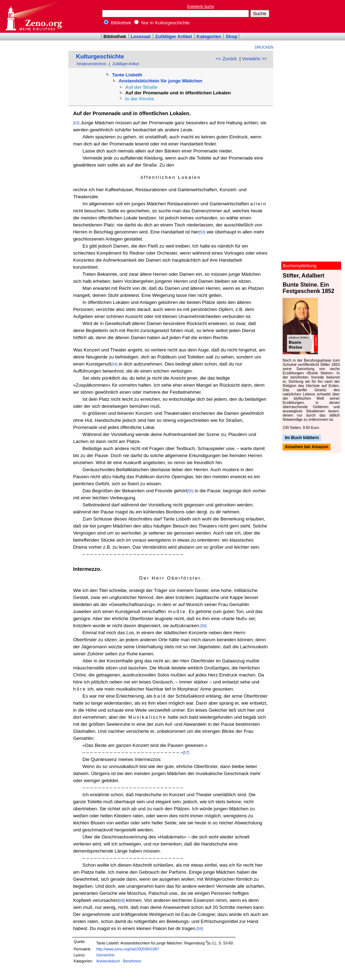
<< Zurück (226, 59)
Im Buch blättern (302, 438)
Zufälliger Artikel (174, 36)
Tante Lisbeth (127, 75)
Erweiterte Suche (201, 7)
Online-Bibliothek (33, 16)
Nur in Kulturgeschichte (162, 23)
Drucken (264, 47)
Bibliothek (118, 23)
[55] (190, 491)
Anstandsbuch (108, 961)
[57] (186, 753)
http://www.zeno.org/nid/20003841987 (128, 949)
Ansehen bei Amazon (306, 447)
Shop (231, 36)
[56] (203, 626)
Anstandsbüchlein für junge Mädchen (161, 81)
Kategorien (209, 36)
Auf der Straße (142, 87)
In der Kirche (140, 99)
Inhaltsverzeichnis (91, 64)
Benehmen (132, 961)
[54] (114, 364)
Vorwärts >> (254, 59)
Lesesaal (140, 36)
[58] (122, 900)
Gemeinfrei (105, 955)
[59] (200, 929)
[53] (76, 123)
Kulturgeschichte (100, 57)
